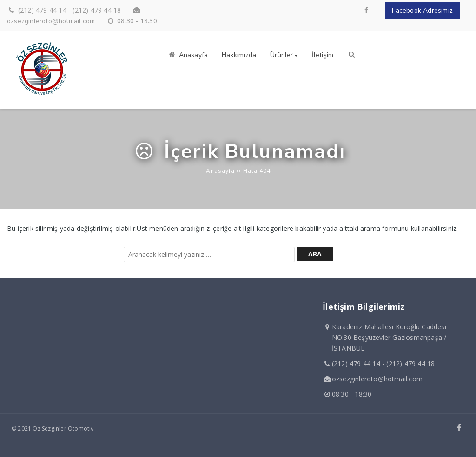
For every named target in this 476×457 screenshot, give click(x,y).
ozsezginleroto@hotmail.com (51, 21)
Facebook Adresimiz (422, 10)
